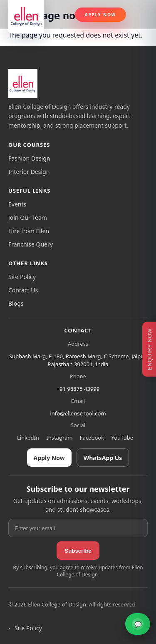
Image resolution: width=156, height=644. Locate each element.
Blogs (16, 303)
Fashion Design (29, 158)
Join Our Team (28, 218)
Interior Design (29, 172)
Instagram (59, 438)
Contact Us (23, 290)
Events (17, 204)
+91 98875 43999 (78, 389)
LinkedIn (28, 438)
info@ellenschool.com (78, 413)
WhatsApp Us (103, 458)
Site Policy (22, 277)
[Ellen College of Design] (23, 83)
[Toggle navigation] (140, 15)
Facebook (92, 438)
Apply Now (100, 15)
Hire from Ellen (29, 231)
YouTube (123, 438)
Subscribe (78, 551)
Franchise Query (31, 244)
